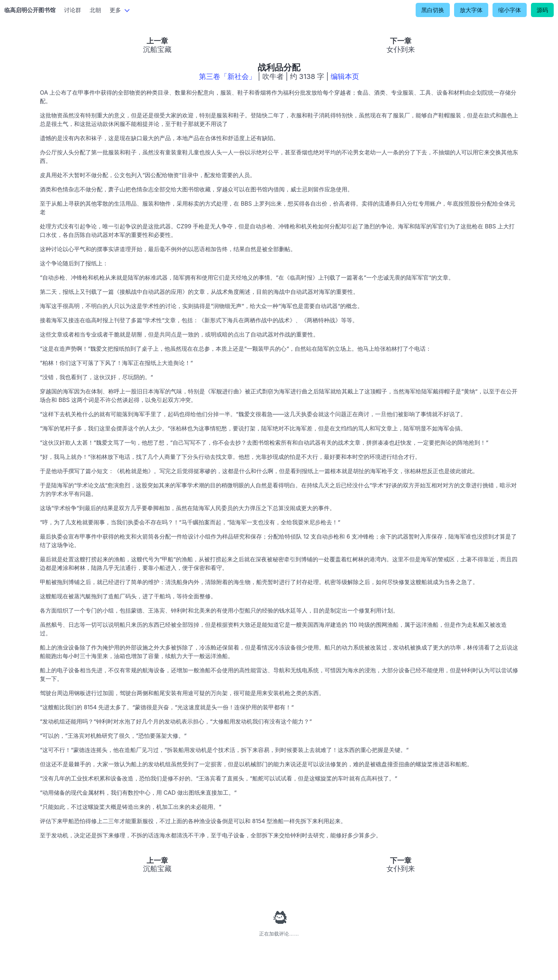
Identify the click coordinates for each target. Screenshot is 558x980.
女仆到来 (401, 49)
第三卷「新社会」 (227, 76)
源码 (542, 10)
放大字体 (471, 10)
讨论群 (73, 10)
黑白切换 (433, 10)
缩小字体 (510, 10)
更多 (115, 10)
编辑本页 (345, 76)
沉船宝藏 (157, 49)
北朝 (95, 10)
